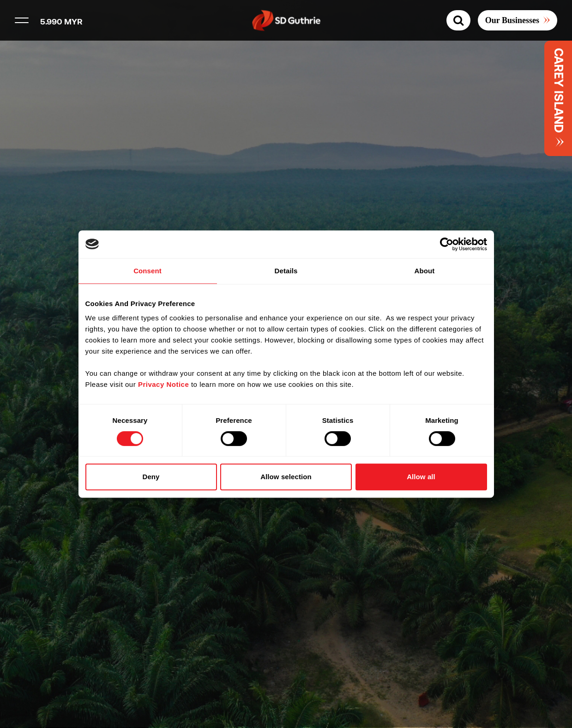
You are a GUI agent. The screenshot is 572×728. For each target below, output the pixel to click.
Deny (151, 477)
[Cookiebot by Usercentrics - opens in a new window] (447, 244)
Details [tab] (286, 271)
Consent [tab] (148, 271)
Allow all (421, 477)
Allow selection (286, 477)
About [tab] (425, 271)
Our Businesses (512, 20)
